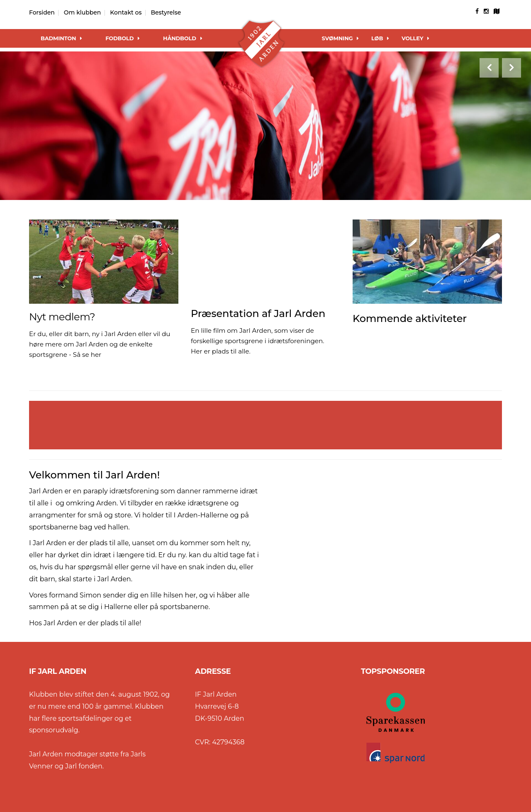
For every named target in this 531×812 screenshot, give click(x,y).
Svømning (341, 38)
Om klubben (83, 12)
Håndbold (183, 38)
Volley (415, 38)
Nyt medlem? (62, 317)
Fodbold (123, 38)
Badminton (61, 38)
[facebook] (477, 11)
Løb (380, 38)
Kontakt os (126, 12)
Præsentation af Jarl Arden (258, 313)
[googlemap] (497, 11)
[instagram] (486, 11)
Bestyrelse (166, 12)
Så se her (87, 355)
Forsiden (42, 12)
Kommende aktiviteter (410, 318)
